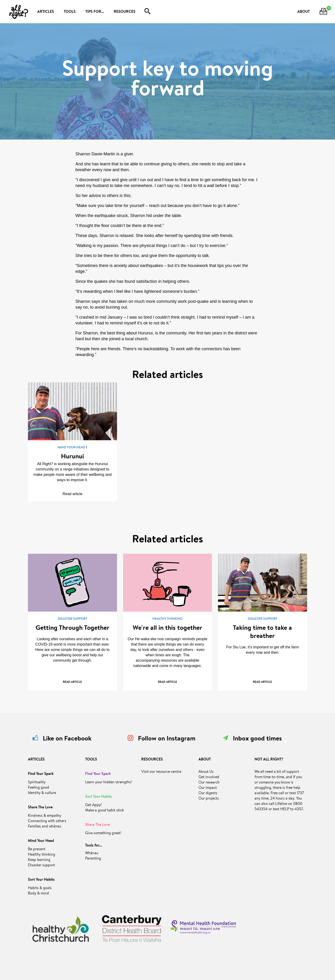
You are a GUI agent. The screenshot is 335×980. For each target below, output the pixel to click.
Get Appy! (93, 805)
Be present (37, 850)
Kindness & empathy (45, 816)
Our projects (209, 799)
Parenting (93, 859)
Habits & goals (40, 888)
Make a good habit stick (105, 811)
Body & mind (38, 894)
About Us (206, 772)
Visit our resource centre (161, 772)
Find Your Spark (41, 774)
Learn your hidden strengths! (109, 783)
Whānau (92, 853)
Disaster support (41, 866)
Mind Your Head (41, 841)
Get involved (209, 777)
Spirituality (37, 783)
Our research (209, 783)
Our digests (208, 793)
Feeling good (39, 788)
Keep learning (39, 860)
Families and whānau (45, 827)
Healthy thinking (42, 855)
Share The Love (40, 808)
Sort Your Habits (41, 880)
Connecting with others (47, 821)
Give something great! (103, 833)
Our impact (208, 788)
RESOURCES (125, 12)
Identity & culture (42, 793)
